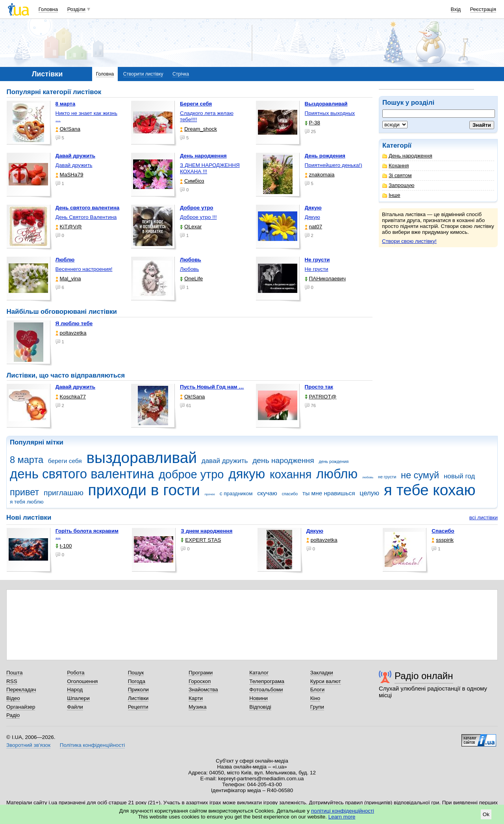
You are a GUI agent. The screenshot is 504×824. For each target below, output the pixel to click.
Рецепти (138, 707)
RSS (12, 681)
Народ (75, 690)
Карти (196, 698)
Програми (201, 673)
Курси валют (326, 681)
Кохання (396, 166)
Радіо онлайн (424, 676)
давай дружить (225, 461)
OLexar (191, 227)
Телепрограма (267, 681)
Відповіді (260, 707)
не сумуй (420, 475)
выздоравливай (141, 458)
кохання (291, 474)
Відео (13, 698)
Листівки (138, 698)
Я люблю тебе (74, 323)
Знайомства (203, 690)
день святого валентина (82, 474)
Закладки (322, 673)
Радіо (13, 715)
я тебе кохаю (430, 490)
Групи (317, 707)
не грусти (387, 477)
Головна (48, 9)
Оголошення (82, 681)
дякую (247, 474)
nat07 (314, 227)
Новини (258, 698)
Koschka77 (71, 397)
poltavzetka (71, 333)
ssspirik (443, 540)
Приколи (138, 690)
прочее (210, 494)
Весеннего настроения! (84, 269)
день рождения (334, 461)
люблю (337, 474)
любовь (368, 477)
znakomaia (320, 175)
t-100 (64, 546)
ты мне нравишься (329, 493)
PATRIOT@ (321, 397)
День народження (407, 156)
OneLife (191, 279)
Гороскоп (200, 681)
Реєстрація (483, 9)
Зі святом (397, 175)
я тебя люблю (27, 502)
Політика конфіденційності (92, 745)
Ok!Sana (68, 129)
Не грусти (317, 269)
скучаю (267, 493)
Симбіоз (192, 181)
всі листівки (484, 518)
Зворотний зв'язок (28, 745)
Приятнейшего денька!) (334, 165)
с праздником (236, 493)
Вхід (456, 9)
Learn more (342, 817)
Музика (197, 707)
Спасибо (443, 531)
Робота (76, 673)
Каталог (259, 673)
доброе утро (191, 474)
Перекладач (21, 690)
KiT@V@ (69, 227)
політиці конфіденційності (343, 811)
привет (24, 492)
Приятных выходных (330, 113)
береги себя (65, 461)
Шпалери (78, 698)
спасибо (290, 494)
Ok (486, 814)
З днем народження (207, 531)
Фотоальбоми (266, 690)
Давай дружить (74, 165)
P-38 (312, 123)
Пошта (14, 673)
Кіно (315, 698)
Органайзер (21, 707)
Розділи (76, 9)
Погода (137, 681)
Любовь (189, 269)
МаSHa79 (69, 175)
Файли (75, 707)
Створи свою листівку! (409, 241)
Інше (391, 195)
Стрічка (181, 74)
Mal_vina (68, 279)
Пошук (136, 673)
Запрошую (398, 185)
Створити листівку (143, 74)
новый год (459, 476)
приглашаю (64, 493)
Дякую (312, 217)
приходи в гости (144, 490)
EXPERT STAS (201, 540)
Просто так (319, 387)
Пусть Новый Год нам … (212, 387)
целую (369, 493)
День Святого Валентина (86, 217)
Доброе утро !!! (198, 217)
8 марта (27, 460)
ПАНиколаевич (325, 279)
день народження (283, 460)
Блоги (318, 690)
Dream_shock (198, 129)
